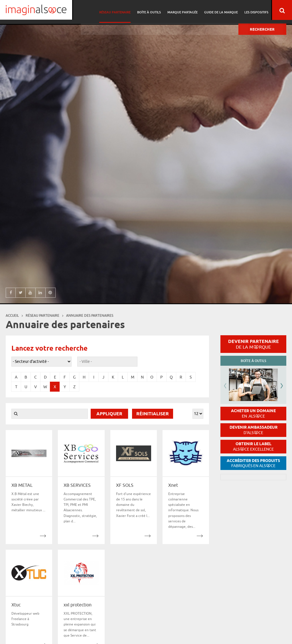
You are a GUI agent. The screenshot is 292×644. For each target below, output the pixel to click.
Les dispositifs (256, 10)
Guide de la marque (222, 10)
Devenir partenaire (254, 344)
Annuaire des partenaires (90, 315)
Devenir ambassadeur (254, 430)
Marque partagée (184, 10)
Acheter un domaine (253, 413)
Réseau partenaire (118, 10)
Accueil (12, 315)
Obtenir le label (253, 446)
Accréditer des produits (253, 463)
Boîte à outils (152, 10)
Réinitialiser (153, 414)
